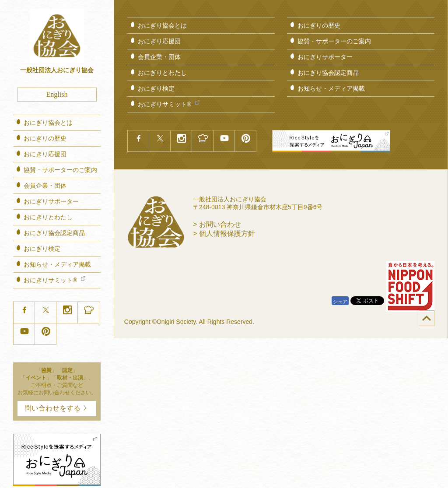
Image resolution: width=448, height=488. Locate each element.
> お (217, 224)
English (57, 94)
